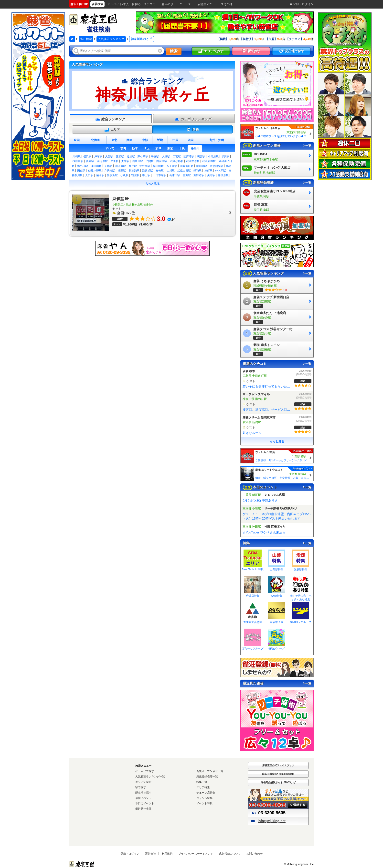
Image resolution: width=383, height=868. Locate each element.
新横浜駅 (112, 175)
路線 (193, 130)
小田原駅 (213, 156)
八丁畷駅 (172, 166)
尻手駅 (114, 161)
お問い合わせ (255, 854)
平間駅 (150, 161)
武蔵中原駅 (193, 161)
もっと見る (152, 184)
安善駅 (160, 171)
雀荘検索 (86, 39)
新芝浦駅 (134, 171)
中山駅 (146, 175)
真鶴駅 (90, 161)
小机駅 (124, 175)
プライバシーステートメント (196, 854)
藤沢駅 (120, 156)
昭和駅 (197, 171)
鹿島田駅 (138, 161)
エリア (112, 130)
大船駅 (109, 156)
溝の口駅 (83, 166)
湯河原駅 (102, 161)
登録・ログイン (130, 854)
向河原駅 (162, 161)
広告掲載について (230, 854)
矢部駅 (211, 175)
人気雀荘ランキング (111, 39)
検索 (174, 51)
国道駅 (81, 171)
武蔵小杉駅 (177, 161)
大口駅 (89, 175)
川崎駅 (77, 156)
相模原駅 (223, 175)
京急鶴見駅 (217, 166)
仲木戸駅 (221, 171)
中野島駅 (145, 166)
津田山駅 (96, 166)
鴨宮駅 (201, 156)
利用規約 (167, 854)
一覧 (307, 146)
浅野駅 (122, 171)
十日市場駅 (160, 175)
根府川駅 (78, 161)
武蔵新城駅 (209, 161)
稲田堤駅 (158, 166)
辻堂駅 (131, 156)
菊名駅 (100, 175)
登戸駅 (133, 166)
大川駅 (171, 171)
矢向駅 (125, 161)
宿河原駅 (120, 166)
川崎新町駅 (187, 166)
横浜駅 (87, 156)
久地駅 (108, 166)
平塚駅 (155, 156)
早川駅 (225, 156)
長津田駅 (175, 175)
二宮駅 (177, 156)
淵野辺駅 (199, 175)
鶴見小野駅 (95, 171)
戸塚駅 (98, 156)
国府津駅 (189, 156)
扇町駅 (208, 171)
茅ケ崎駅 (143, 156)
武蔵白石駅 (184, 171)
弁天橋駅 (110, 171)
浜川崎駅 (202, 166)
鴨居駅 (135, 175)
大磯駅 (166, 156)
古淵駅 (187, 175)
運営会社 (150, 854)
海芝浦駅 (148, 171)
